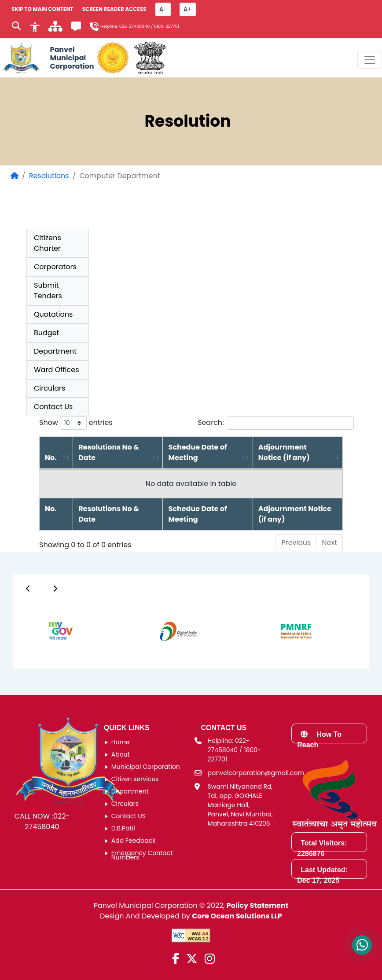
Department (55, 351)
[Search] (16, 27)
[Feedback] (76, 28)
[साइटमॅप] (55, 29)
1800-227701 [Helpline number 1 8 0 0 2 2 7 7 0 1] (167, 26)
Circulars (50, 388)
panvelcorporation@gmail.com (256, 773)
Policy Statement (257, 905)
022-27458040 (47, 821)
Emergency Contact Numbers (142, 855)
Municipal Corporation (146, 767)
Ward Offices (57, 370)
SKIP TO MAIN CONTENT (42, 9)
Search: (276, 423)
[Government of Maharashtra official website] (113, 58)
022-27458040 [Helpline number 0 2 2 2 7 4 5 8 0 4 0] (134, 26)
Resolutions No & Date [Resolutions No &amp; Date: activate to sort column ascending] (109, 452)
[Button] (28, 589)
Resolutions (49, 176)
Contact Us (53, 407)
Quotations (53, 314)
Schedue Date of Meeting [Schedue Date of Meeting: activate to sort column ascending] (197, 452)
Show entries (76, 423)
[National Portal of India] (150, 58)
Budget (46, 333)
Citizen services (135, 779)
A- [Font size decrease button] (163, 9)
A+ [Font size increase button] (188, 9)
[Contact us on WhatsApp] (362, 945)
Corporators (55, 267)
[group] (51, 631)
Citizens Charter (48, 243)
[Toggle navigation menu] (370, 60)
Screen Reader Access (114, 9)
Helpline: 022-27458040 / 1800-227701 (234, 750)
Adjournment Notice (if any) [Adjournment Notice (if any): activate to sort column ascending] (284, 452)
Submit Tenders (48, 291)
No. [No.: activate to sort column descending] (51, 458)
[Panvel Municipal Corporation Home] (47, 58)
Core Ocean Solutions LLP (237, 916)
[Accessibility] (35, 26)
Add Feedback (134, 841)
